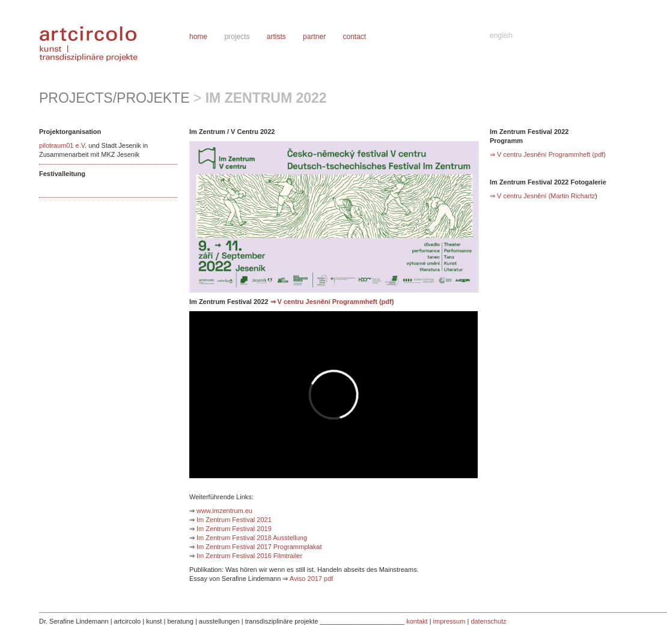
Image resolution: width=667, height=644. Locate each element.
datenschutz (488, 621)
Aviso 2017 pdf (312, 579)
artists (276, 37)
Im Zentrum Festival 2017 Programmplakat (259, 547)
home (198, 37)
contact (354, 37)
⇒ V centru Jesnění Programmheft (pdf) (332, 302)
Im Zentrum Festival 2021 (234, 520)
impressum (449, 621)
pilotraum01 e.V (62, 145)
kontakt (417, 621)
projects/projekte (114, 98)
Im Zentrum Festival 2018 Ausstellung (252, 538)
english (501, 35)
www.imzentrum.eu (224, 511)
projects (237, 37)
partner (314, 37)
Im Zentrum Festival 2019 (234, 529)
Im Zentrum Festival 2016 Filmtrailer (249, 556)
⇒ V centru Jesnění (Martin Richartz (542, 196)
